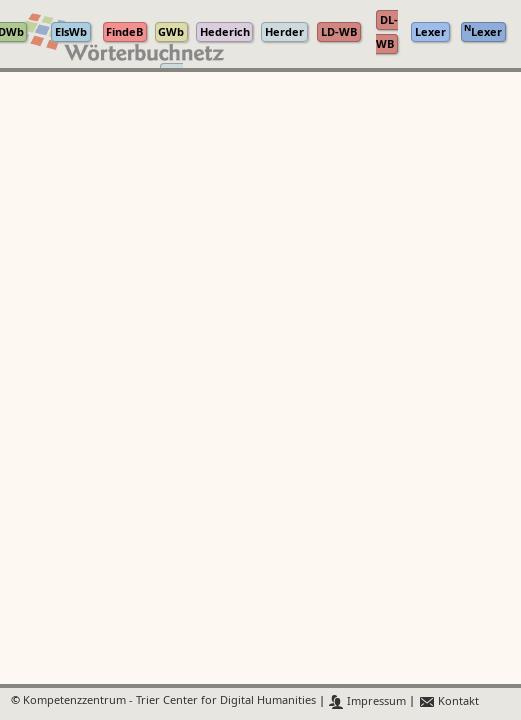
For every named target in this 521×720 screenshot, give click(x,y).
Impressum (367, 701)
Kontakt (448, 701)
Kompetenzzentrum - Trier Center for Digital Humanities (169, 701)
